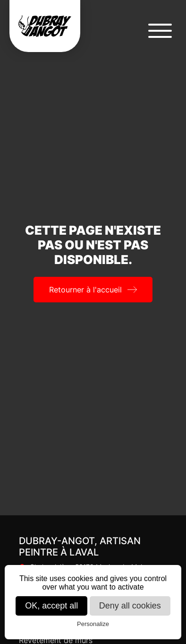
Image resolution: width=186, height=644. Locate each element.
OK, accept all (51, 606)
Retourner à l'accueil (85, 290)
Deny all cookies (130, 606)
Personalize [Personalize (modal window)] (93, 624)
